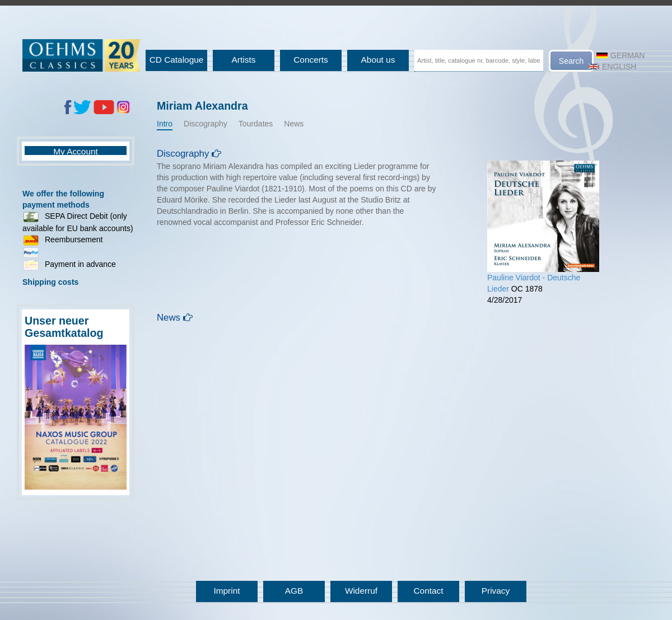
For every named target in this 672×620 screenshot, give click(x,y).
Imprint (227, 591)
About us (378, 60)
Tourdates (256, 124)
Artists (244, 60)
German (620, 55)
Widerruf (361, 591)
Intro (165, 124)
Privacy (496, 591)
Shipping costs (50, 282)
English (612, 67)
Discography (206, 124)
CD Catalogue (177, 60)
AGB (294, 591)
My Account (76, 151)
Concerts (311, 60)
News (294, 124)
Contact (428, 591)
